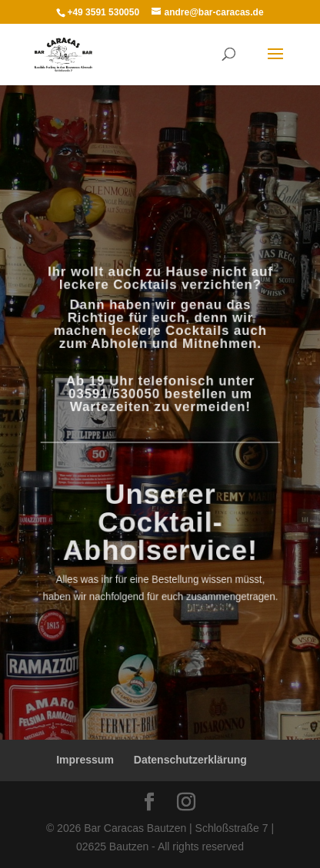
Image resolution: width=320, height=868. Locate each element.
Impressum (85, 760)
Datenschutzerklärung (190, 760)
